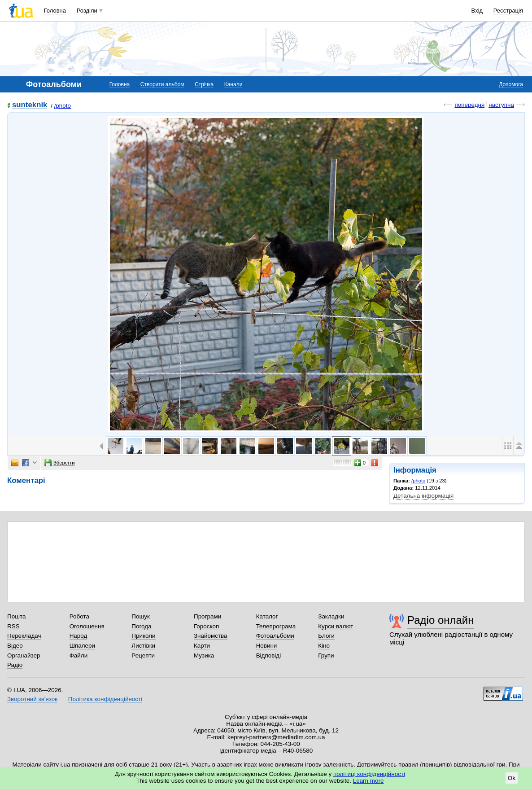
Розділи (87, 11)
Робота (79, 616)
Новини (267, 646)
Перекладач (24, 636)
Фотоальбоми (275, 636)
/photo (63, 106)
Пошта (16, 616)
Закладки (331, 616)
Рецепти (143, 655)
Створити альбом (162, 84)
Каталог (267, 616)
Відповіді (269, 655)
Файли (79, 655)
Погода (141, 626)
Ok (512, 778)
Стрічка (204, 84)
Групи (326, 655)
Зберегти (60, 463)
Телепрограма (276, 626)
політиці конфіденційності (369, 774)
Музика (204, 655)
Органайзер (24, 655)
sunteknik (30, 105)
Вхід (477, 11)
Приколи (143, 636)
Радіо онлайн (441, 620)
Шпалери (82, 646)
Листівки (143, 646)
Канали (233, 84)
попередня (469, 105)
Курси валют (336, 626)
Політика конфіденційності (105, 699)
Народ (78, 636)
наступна (501, 105)
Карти (202, 646)
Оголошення (87, 626)
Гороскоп (206, 626)
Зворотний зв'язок (32, 699)
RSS (13, 626)
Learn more (368, 781)
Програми (207, 616)
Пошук (141, 616)
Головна (55, 11)
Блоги (326, 636)
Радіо (15, 665)
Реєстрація (508, 11)
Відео (15, 646)
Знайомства (211, 636)
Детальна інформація (423, 496)
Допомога (511, 84)
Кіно (324, 646)
